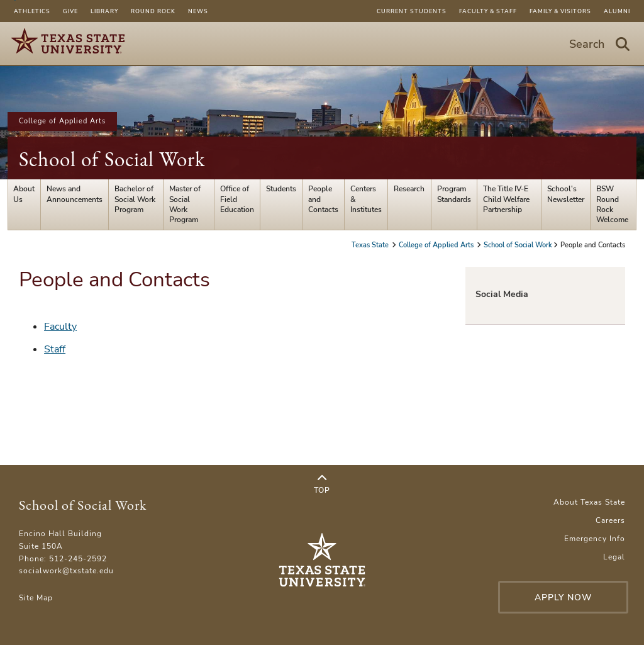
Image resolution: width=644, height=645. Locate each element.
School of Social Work (112, 159)
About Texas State (589, 502)
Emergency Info (595, 539)
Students (281, 189)
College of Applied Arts (62, 121)
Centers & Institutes (366, 199)
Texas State (371, 245)
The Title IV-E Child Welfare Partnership (506, 199)
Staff (55, 349)
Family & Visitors (560, 11)
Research (409, 189)
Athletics (32, 11)
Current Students (412, 11)
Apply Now (563, 597)
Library (104, 11)
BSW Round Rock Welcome (612, 204)
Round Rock (153, 11)
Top (322, 485)
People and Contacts (323, 199)
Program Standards (454, 194)
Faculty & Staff (488, 11)
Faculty (60, 327)
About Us (24, 194)
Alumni (617, 11)
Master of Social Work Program (185, 204)
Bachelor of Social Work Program (135, 199)
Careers (610, 520)
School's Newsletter (566, 194)
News (198, 11)
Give (70, 11)
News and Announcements (75, 194)
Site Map (36, 598)
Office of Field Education (237, 199)
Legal (614, 557)
